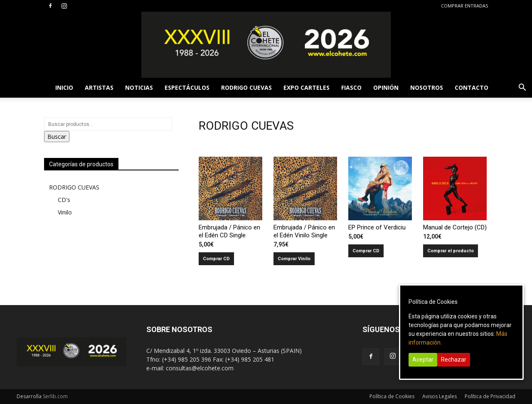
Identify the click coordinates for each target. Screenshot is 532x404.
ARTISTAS (99, 87)
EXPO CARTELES (307, 87)
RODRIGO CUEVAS (246, 87)
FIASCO (351, 87)
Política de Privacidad (490, 396)
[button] (522, 88)
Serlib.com (55, 396)
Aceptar (423, 360)
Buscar (57, 137)
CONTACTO (472, 87)
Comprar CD (216, 259)
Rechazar (454, 360)
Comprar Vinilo (294, 259)
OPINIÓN (386, 87)
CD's (64, 200)
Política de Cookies (392, 396)
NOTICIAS (139, 87)
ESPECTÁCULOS (187, 87)
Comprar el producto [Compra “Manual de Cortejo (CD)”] (451, 251)
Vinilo (65, 212)
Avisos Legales (440, 396)
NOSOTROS (427, 87)
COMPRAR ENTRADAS (464, 6)
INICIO (64, 87)
